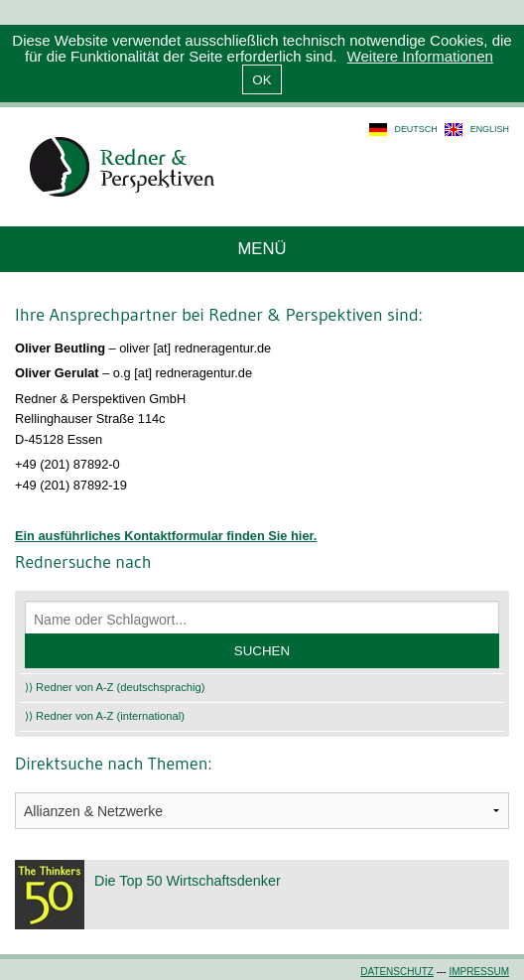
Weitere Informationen (420, 56)
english (490, 129)
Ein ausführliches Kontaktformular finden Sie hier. (166, 536)
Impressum (479, 972)
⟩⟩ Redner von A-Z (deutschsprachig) (115, 687)
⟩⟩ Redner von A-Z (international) (105, 716)
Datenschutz (397, 972)
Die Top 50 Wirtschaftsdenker (188, 881)
